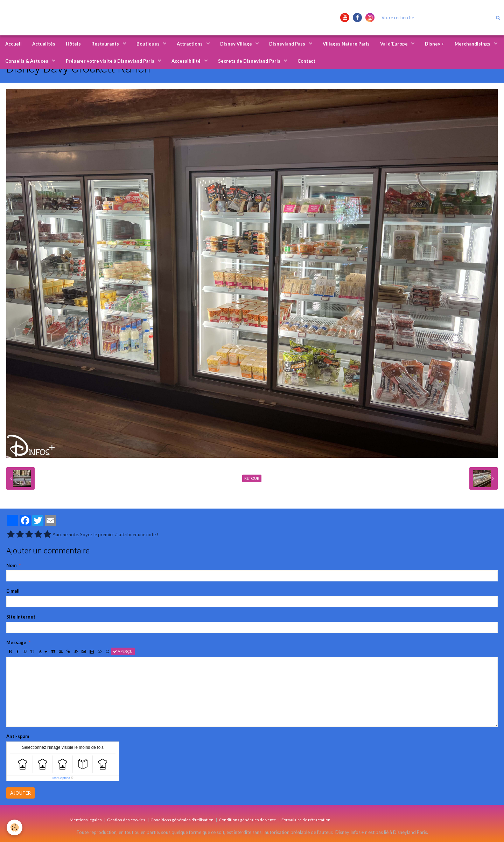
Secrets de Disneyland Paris (250, 61)
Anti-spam (18, 736)
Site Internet (21, 617)
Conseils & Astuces (27, 61)
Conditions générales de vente (247, 820)
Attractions (190, 44)
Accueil (13, 44)
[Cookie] (15, 827)
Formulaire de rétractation (306, 820)
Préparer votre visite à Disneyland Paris (111, 61)
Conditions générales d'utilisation (182, 820)
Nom (11, 565)
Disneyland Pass (288, 44)
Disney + (435, 44)
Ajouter (20, 793)
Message (16, 642)
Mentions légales (86, 820)
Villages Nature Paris (346, 44)
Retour (252, 478)
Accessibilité (187, 61)
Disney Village (237, 44)
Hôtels (73, 44)
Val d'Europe (394, 44)
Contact (306, 61)
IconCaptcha (61, 778)
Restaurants (106, 44)
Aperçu (123, 651)
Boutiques (149, 44)
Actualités (44, 44)
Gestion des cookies (126, 820)
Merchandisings (473, 44)
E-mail (13, 591)
